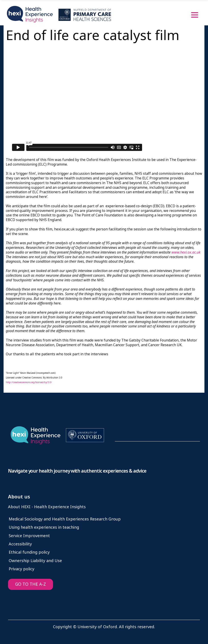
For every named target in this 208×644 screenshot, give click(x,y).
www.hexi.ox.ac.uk (186, 252)
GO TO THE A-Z (31, 584)
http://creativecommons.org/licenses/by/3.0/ (29, 382)
